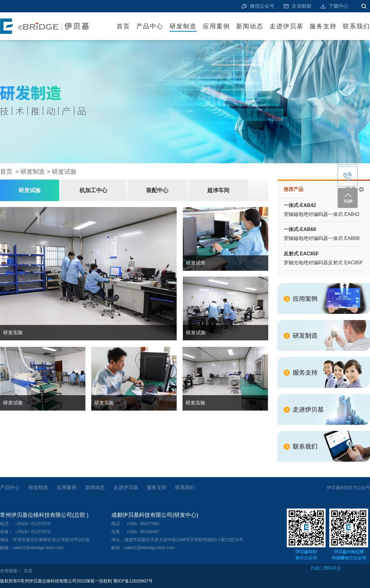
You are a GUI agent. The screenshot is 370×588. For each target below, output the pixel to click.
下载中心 (339, 6)
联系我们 (356, 26)
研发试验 (64, 172)
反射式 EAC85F (301, 254)
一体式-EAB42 (300, 205)
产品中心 (150, 26)
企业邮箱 (302, 6)
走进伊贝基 (286, 26)
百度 (28, 571)
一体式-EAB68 (300, 229)
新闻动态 (250, 26)
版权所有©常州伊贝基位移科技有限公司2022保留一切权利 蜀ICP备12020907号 (76, 581)
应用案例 (216, 26)
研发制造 (183, 26)
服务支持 (323, 26)
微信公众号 (262, 6)
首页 (123, 26)
